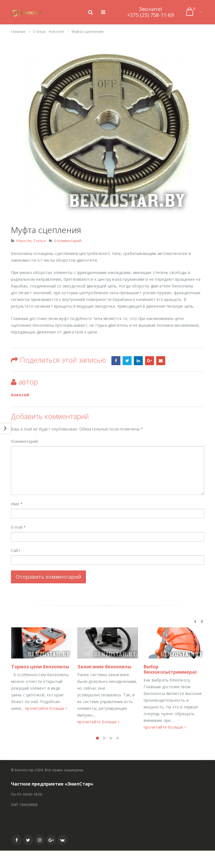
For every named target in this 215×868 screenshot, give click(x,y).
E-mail (18, 527)
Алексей (20, 395)
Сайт (16, 550)
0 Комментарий (68, 241)
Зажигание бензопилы (167, 667)
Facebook (17, 857)
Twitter (28, 857)
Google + (149, 361)
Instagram (40, 857)
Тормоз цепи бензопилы (103, 667)
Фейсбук (116, 361)
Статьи (39, 241)
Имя (17, 504)
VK (63, 857)
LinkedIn (138, 361)
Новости (24, 241)
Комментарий (24, 441)
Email (161, 361)
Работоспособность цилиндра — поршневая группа (37, 686)
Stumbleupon (127, 361)
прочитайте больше (29, 747)
